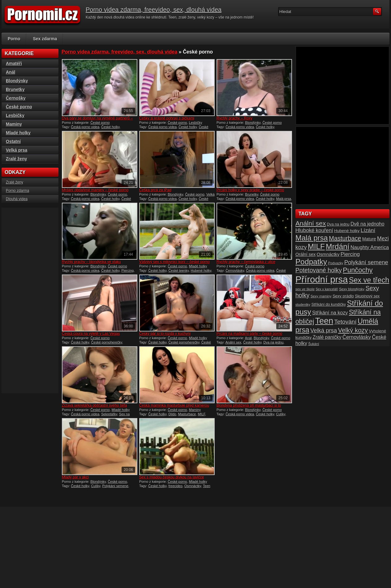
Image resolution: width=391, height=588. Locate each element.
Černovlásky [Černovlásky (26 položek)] (357, 337)
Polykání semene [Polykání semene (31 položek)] (366, 262)
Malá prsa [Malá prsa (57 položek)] (312, 238)
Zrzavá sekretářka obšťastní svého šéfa (95, 405)
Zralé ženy (16, 159)
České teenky (179, 270)
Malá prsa (283, 199)
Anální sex (233, 342)
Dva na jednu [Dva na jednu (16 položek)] (338, 224)
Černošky (16, 98)
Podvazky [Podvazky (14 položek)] (336, 263)
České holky (110, 127)
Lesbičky (196, 123)
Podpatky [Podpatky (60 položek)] (311, 262)
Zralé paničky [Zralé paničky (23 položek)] (327, 337)
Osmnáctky (193, 486)
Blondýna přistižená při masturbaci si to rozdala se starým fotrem (249, 408)
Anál (248, 338)
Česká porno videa (85, 127)
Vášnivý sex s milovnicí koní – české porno (174, 262)
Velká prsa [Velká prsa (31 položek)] (324, 330)
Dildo (172, 414)
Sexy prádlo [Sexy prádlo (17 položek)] (343, 296)
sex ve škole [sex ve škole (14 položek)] (305, 289)
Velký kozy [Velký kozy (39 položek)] (353, 330)
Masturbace (187, 414)
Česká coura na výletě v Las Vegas (91, 334)
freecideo (176, 486)
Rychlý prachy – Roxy (234, 118)
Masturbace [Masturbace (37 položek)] (345, 238)
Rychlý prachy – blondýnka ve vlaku (91, 262)
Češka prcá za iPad (155, 190)
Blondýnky (253, 123)
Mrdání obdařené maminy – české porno (95, 190)
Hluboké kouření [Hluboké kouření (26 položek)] (314, 230)
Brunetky (252, 194)
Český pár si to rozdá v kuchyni (165, 334)
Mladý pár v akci (75, 477)
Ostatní (13, 141)
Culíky (281, 414)
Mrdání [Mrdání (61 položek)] (337, 246)
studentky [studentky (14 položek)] (303, 305)
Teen (207, 486)
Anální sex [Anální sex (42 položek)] (311, 223)
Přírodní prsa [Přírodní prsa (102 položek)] (322, 279)
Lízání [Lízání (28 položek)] (368, 230)
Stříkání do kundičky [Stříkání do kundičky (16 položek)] (329, 305)
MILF (201, 414)
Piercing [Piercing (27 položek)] (350, 254)
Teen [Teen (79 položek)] (324, 321)
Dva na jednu (273, 342)
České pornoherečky (107, 342)
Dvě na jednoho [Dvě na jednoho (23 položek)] (367, 224)
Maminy (195, 410)
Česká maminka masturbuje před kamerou (174, 405)
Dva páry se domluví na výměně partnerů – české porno (97, 120)
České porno (100, 123)
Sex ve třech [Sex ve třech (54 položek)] (369, 280)
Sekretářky (109, 414)
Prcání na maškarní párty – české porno (249, 334)
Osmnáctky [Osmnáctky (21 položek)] (328, 254)
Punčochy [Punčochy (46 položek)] (358, 270)
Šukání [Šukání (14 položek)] (314, 344)
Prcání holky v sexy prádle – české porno (250, 190)
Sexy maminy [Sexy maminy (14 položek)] (321, 296)
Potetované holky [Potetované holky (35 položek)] (319, 270)
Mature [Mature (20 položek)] (369, 239)
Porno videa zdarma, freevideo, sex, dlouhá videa (154, 10)
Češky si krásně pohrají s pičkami (167, 118)
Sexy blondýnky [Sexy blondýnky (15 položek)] (352, 289)
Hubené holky (201, 270)
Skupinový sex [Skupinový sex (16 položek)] (367, 296)
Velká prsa (17, 150)
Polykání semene (115, 486)
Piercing (127, 270)
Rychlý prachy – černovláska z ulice (246, 262)
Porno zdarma (17, 191)
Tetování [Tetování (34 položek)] (346, 322)
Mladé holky (198, 266)
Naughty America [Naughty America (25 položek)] (370, 247)
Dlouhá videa (17, 199)
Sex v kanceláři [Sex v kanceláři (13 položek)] (327, 289)
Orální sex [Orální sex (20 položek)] (305, 254)
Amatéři (14, 63)
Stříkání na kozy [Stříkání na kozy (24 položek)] (330, 313)
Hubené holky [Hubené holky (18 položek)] (347, 231)
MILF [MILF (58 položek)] (316, 246)
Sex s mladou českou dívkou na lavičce (172, 477)
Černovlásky (235, 270)
